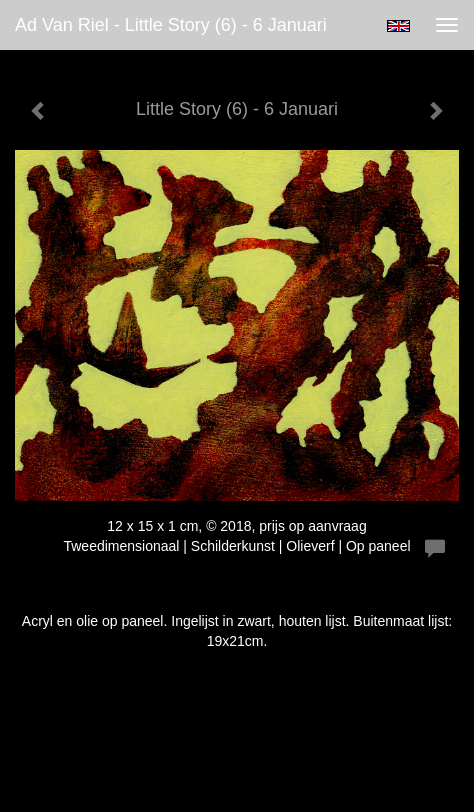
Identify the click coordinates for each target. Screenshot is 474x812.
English (398, 26)
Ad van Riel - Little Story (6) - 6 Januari (171, 25)
